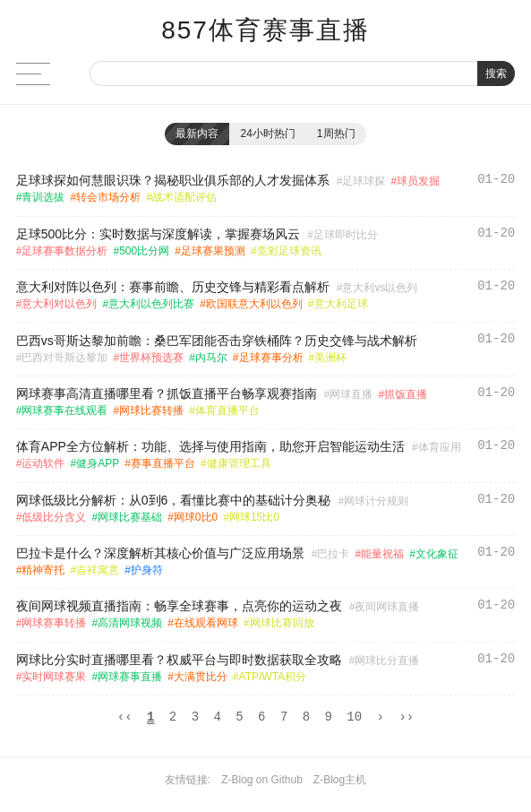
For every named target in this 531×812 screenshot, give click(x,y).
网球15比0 (254, 517)
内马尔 (211, 358)
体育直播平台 (227, 410)
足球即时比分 (346, 235)
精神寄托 (43, 570)
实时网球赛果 (54, 677)
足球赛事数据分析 (64, 251)
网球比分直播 (387, 661)
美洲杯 (330, 358)
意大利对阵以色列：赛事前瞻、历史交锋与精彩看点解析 (173, 287)
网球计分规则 (376, 501)
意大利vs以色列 (380, 288)
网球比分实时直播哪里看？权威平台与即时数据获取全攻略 (179, 660)
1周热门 (336, 134)
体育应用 (440, 447)
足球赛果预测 (213, 251)
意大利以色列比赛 (151, 304)
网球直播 (351, 394)
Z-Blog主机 (340, 782)
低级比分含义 (54, 517)
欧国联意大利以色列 (254, 304)
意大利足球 (341, 304)
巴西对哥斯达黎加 (64, 358)
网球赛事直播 (130, 677)
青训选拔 (43, 197)
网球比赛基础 (130, 517)
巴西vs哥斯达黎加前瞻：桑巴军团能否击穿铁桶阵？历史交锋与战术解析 (217, 341)
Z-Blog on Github (262, 782)
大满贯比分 (201, 677)
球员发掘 (418, 181)
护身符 (147, 570)
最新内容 (197, 134)
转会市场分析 (108, 197)
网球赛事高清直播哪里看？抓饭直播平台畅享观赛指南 (167, 393)
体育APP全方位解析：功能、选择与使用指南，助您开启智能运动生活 (210, 446)
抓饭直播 (406, 394)
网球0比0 (196, 517)
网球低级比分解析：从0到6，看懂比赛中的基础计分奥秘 (174, 500)
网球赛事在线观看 (64, 410)
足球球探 (364, 181)
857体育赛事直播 (265, 30)
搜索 (496, 73)
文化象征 (437, 554)
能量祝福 (382, 554)
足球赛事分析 (271, 358)
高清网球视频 (130, 623)
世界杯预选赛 (151, 358)
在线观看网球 (206, 623)
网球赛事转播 (54, 623)
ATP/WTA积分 (273, 677)
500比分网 (144, 251)
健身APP (98, 463)
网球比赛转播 (151, 410)
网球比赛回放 (282, 623)
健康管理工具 (239, 463)
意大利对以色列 (59, 304)
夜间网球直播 (387, 607)
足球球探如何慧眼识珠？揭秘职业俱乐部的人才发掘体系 (173, 180)
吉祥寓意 (98, 570)
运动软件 (43, 463)
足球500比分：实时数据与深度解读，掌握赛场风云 (158, 234)
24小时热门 (267, 134)
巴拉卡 (333, 554)
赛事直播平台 (163, 463)
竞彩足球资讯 (289, 251)
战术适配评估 (184, 197)
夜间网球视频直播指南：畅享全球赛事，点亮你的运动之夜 (179, 606)
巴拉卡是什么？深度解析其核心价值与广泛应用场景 (160, 553)
